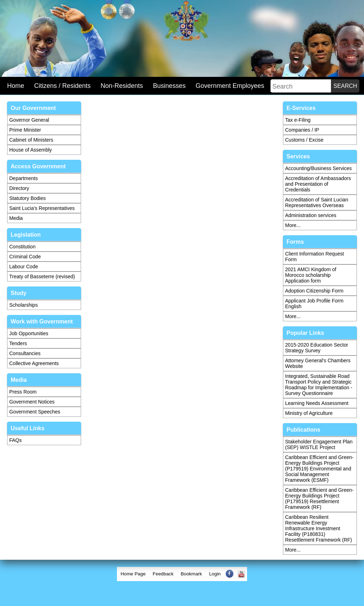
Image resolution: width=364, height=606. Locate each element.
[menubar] (182, 574)
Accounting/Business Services (318, 168)
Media (16, 218)
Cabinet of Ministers (31, 140)
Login (215, 574)
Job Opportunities (29, 333)
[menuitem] (133, 574)
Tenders (18, 343)
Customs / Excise (304, 140)
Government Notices (32, 402)
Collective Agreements (34, 363)
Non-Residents (122, 86)
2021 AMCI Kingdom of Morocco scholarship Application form (311, 275)
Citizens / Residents (62, 86)
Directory (19, 188)
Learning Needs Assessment (317, 403)
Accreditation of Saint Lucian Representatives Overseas (317, 202)
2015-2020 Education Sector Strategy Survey (317, 348)
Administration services (311, 215)
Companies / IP (302, 130)
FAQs (15, 440)
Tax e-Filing (298, 120)
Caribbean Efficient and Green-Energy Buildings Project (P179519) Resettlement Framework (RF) (319, 499)
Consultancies (25, 353)
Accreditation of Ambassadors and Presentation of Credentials (318, 184)
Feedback (163, 574)
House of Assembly (31, 150)
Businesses (169, 86)
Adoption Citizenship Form (314, 291)
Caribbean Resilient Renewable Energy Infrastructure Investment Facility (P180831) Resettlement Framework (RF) (318, 528)
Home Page (133, 574)
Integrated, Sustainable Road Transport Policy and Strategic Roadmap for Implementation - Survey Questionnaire (319, 385)
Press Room (23, 392)
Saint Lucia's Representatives (42, 208)
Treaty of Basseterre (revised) (42, 276)
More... (293, 225)
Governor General (29, 120)
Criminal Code (25, 257)
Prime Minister (25, 130)
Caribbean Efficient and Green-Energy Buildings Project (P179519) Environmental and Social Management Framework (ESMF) (319, 469)
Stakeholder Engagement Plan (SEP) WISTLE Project (319, 444)
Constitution (22, 247)
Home (16, 86)
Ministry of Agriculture (309, 413)
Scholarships (23, 305)
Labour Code (24, 267)
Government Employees (230, 86)
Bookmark (191, 574)
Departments (23, 178)
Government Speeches (35, 412)
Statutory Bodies (28, 198)
